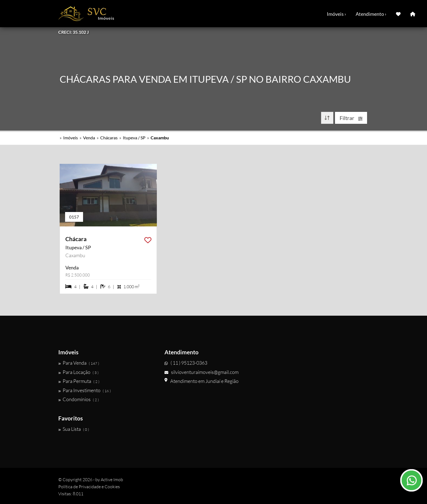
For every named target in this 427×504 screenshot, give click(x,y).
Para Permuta (79, 381)
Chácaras (109, 138)
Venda (89, 138)
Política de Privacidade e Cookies (89, 487)
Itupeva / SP (134, 138)
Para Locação (78, 372)
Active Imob (112, 480)
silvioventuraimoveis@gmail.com (202, 372)
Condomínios (79, 399)
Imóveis (71, 138)
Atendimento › (371, 14)
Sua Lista (74, 429)
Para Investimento (85, 390)
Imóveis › (336, 14)
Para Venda (79, 363)
